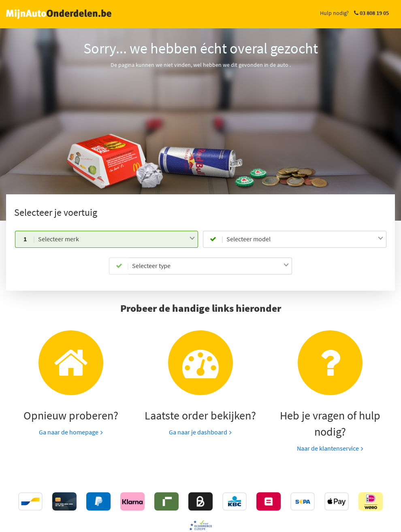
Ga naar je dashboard (198, 432)
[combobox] (116, 239)
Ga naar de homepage (69, 432)
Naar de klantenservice (328, 448)
